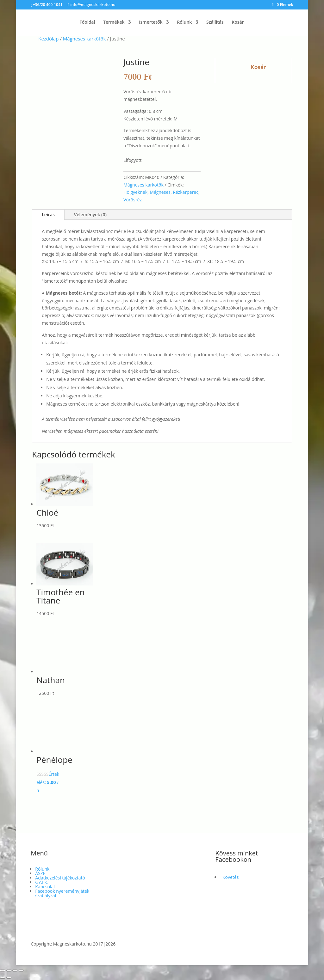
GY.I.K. (42, 882)
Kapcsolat (45, 887)
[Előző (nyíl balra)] (3, 978)
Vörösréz (133, 200)
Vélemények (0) (90, 214)
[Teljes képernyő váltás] (9, 971)
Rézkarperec (186, 192)
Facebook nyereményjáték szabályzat (62, 893)
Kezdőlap (48, 39)
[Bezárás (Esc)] (21, 971)
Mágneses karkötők (84, 39)
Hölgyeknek (135, 192)
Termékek (114, 22)
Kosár (238, 22)
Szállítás (215, 22)
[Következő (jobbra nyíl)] (9, 978)
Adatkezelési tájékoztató (60, 878)
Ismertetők (151, 22)
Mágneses (160, 192)
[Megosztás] (15, 971)
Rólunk (184, 22)
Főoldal (87, 22)
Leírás (48, 214)
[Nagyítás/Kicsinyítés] (3, 971)
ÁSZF (40, 873)
